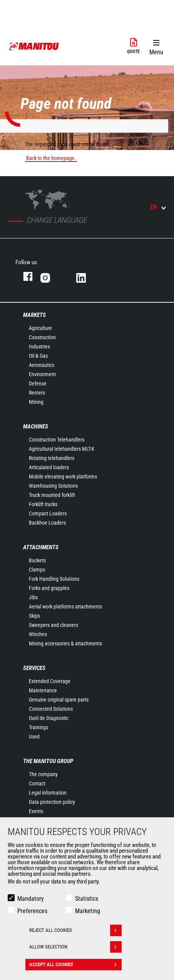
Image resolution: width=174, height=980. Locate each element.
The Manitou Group (48, 761)
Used (34, 737)
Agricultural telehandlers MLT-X (62, 449)
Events (36, 811)
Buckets (37, 560)
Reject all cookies (75, 930)
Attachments (41, 547)
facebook (24, 276)
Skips (34, 616)
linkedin (86, 276)
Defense (38, 383)
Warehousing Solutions (53, 486)
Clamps (37, 570)
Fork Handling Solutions (54, 579)
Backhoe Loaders (47, 523)
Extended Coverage (50, 681)
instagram (51, 276)
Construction (42, 337)
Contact (37, 783)
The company (43, 774)
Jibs (33, 597)
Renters (37, 393)
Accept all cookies (75, 965)
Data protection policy (52, 802)
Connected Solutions (51, 709)
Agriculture (40, 328)
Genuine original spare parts (59, 700)
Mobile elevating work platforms (63, 477)
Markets (34, 315)
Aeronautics (42, 365)
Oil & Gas (38, 356)
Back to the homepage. (51, 158)
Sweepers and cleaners (54, 625)
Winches (38, 634)
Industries (39, 347)
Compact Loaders (48, 513)
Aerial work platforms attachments (65, 607)
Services (34, 668)
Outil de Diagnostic (49, 718)
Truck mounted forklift (52, 495)
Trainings (38, 727)
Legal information (48, 793)
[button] (156, 46)
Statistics (87, 899)
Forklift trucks (43, 504)
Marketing (88, 911)
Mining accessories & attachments (65, 643)
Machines (36, 427)
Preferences (32, 911)
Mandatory (31, 899)
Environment (42, 374)
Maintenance (43, 690)
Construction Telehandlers (57, 440)
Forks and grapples (49, 588)
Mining (36, 402)
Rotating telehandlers (52, 458)
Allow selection (75, 947)
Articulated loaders (49, 467)
